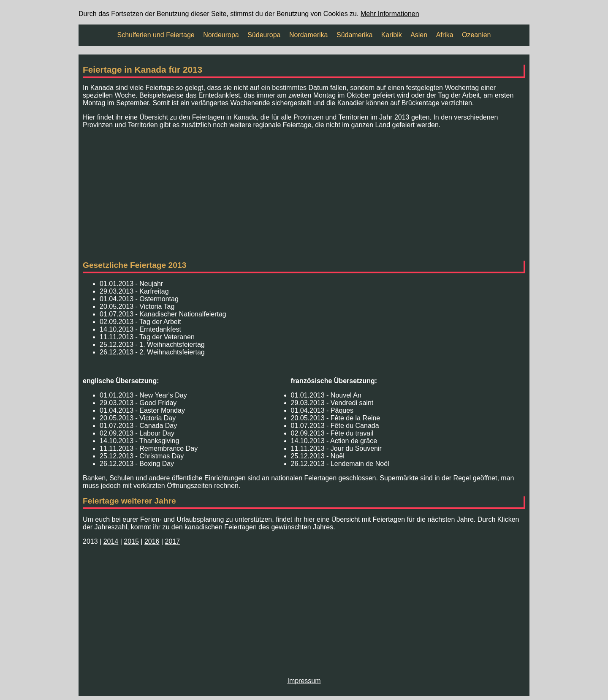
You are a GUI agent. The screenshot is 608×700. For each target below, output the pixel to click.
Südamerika (354, 35)
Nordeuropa (221, 35)
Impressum (304, 681)
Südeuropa (264, 35)
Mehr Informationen (390, 14)
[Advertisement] (304, 195)
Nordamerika (309, 35)
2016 (152, 541)
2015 (131, 541)
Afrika (445, 35)
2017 (173, 541)
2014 (111, 541)
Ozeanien (476, 35)
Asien (419, 35)
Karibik (392, 35)
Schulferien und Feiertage (156, 35)
